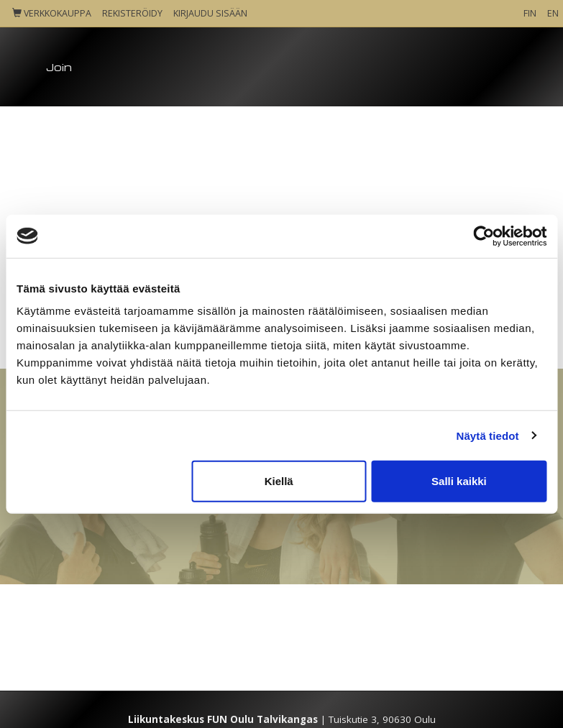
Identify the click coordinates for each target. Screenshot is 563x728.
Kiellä (279, 481)
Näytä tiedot (488, 435)
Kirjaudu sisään (210, 13)
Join (59, 67)
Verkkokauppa (52, 13)
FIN (530, 13)
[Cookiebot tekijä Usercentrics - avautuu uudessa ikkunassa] (484, 236)
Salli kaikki (459, 481)
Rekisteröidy (132, 13)
